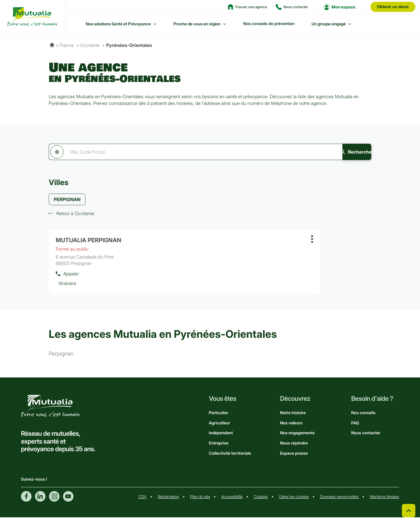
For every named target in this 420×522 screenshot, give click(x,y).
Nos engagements (297, 438)
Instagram (54, 501)
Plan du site (200, 501)
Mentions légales (384, 501)
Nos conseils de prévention (269, 24)
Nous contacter (366, 438)
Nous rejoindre (294, 448)
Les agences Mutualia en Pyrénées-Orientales (163, 339)
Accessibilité (232, 501)
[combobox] (175, 152)
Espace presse (294, 458)
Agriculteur (219, 428)
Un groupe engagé (329, 24)
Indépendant (221, 438)
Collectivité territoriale (230, 458)
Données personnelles (339, 501)
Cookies (261, 501)
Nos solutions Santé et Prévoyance (118, 24)
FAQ (355, 428)
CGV (142, 501)
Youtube (68, 501)
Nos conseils (363, 418)
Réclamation (168, 501)
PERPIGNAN (67, 200)
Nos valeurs (291, 428)
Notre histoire (293, 418)
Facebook (26, 501)
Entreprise (219, 448)
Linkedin (40, 501)
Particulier (218, 418)
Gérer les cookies (294, 501)
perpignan (61, 359)
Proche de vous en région (197, 24)
